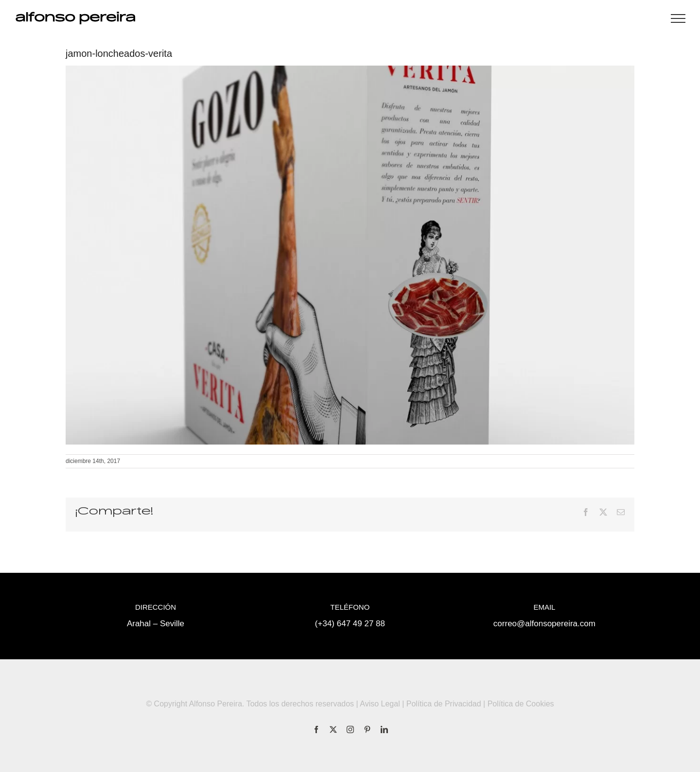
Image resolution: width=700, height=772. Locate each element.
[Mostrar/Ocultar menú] (678, 18)
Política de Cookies (521, 704)
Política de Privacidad (444, 704)
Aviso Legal (380, 704)
